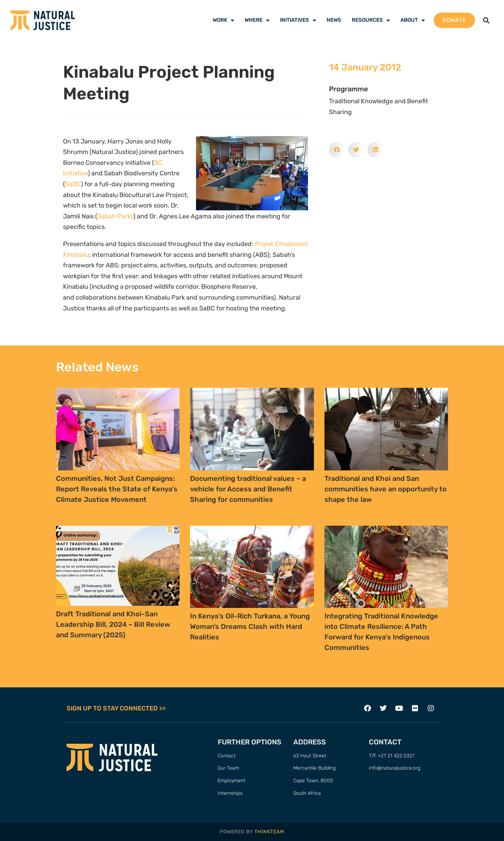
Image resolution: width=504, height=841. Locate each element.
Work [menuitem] (223, 20)
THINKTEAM (269, 832)
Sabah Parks (115, 216)
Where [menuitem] (257, 20)
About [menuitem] (413, 20)
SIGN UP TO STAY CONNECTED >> (116, 708)
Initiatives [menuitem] (298, 20)
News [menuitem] (334, 20)
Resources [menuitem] (371, 20)
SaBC (73, 184)
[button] (486, 20)
